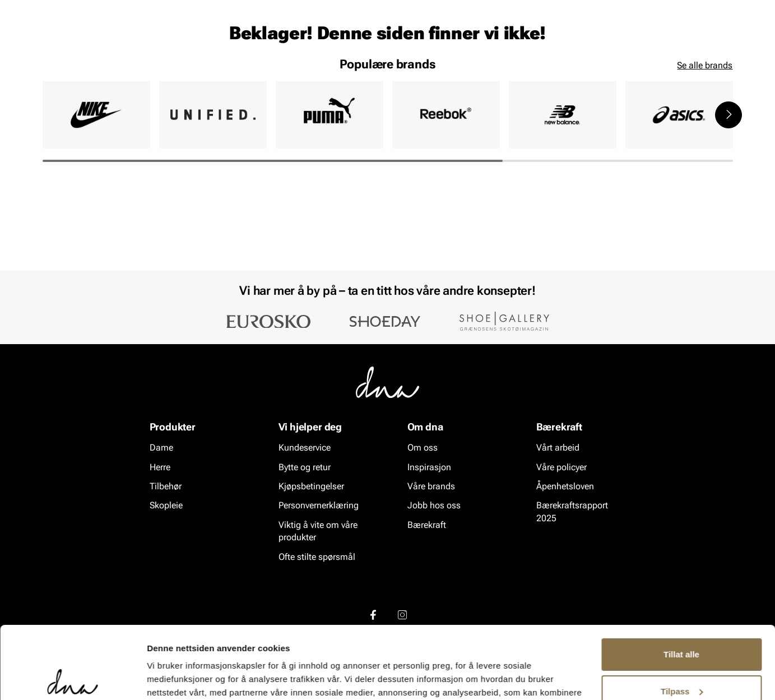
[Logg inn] (625, 41)
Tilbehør (166, 487)
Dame (54, 73)
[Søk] (450, 40)
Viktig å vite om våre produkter (318, 532)
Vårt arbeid (558, 448)
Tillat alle (681, 582)
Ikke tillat (681, 655)
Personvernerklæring (319, 506)
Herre (93, 73)
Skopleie (207, 73)
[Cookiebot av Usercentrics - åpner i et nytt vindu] (73, 678)
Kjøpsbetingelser (311, 487)
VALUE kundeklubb (694, 73)
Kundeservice (305, 448)
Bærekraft (427, 525)
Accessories (147, 73)
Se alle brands (705, 152)
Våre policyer (561, 467)
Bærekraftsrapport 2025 (572, 512)
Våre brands (431, 487)
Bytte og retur (305, 467)
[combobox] (326, 40)
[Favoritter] (668, 41)
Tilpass (682, 618)
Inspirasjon (614, 73)
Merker (557, 73)
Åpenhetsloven (565, 487)
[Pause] (724, 9)
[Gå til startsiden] (68, 40)
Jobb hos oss (434, 506)
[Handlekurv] (715, 41)
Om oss (423, 448)
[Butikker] (584, 41)
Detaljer (163, 678)
